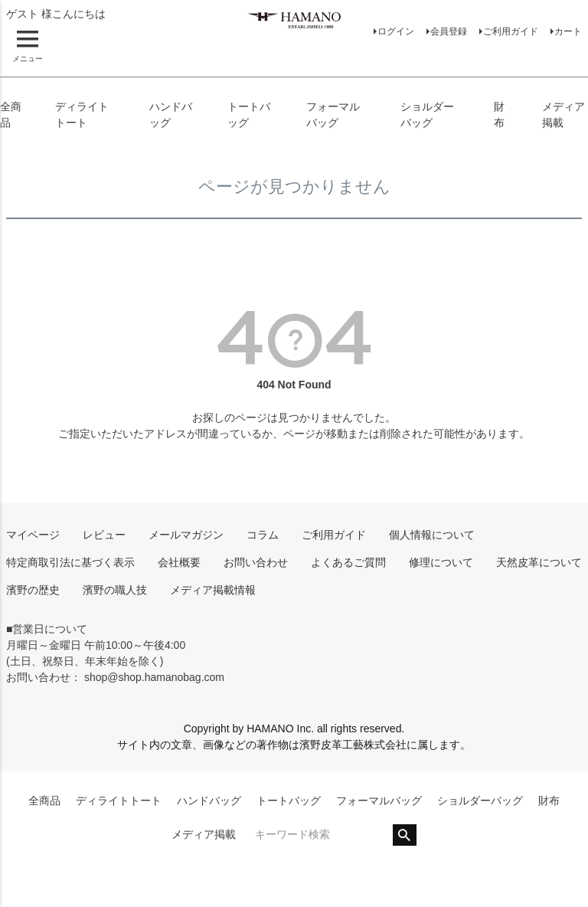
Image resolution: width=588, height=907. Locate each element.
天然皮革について (539, 562)
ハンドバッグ (209, 801)
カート (568, 31)
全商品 (44, 801)
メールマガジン (186, 535)
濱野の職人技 (115, 590)
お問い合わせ (256, 562)
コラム (263, 535)
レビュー (104, 535)
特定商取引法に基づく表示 (70, 562)
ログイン (396, 31)
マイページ (33, 535)
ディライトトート (119, 801)
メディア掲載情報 (213, 590)
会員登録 (449, 31)
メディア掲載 (204, 834)
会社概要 (179, 562)
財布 (549, 801)
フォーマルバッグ (379, 801)
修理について (441, 562)
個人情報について (432, 535)
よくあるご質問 (348, 562)
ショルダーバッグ (480, 801)
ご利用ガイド (511, 31)
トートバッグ (289, 801)
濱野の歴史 (33, 590)
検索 (405, 835)
